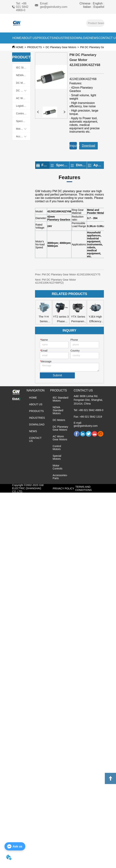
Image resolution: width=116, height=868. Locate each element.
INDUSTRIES (63, 38)
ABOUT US (29, 38)
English (98, 3)
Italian (87, 7)
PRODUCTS (45, 38)
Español (98, 7)
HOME (17, 38)
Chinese (85, 3)
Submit (57, 375)
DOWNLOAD (81, 38)
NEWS (94, 38)
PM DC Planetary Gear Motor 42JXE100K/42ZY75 (73, 274)
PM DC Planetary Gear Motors (98, 47)
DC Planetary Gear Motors (61, 47)
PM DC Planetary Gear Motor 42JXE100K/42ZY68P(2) (55, 281)
